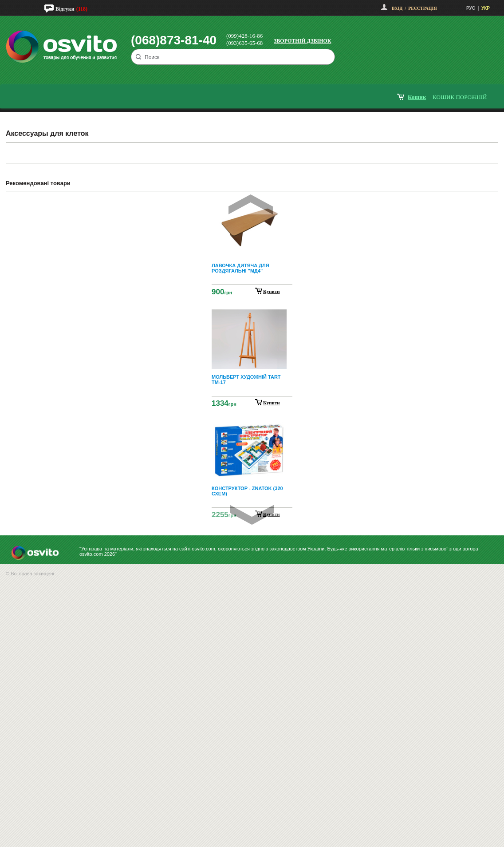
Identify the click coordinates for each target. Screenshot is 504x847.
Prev (251, 204)
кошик (417, 97)
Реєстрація (422, 8)
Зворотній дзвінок (303, 41)
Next (252, 515)
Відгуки (65, 9)
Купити (272, 291)
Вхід (397, 8)
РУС (471, 8)
